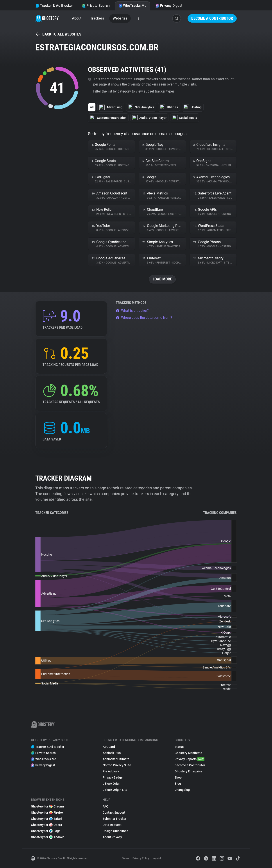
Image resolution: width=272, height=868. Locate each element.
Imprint (157, 858)
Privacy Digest (169, 6)
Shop (178, 777)
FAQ (106, 806)
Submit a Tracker (115, 819)
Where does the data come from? (144, 318)
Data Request (112, 825)
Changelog (182, 790)
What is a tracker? (132, 311)
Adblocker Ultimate (116, 759)
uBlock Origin (112, 784)
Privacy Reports (190, 759)
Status (179, 747)
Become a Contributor (212, 18)
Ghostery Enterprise (189, 771)
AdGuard (109, 747)
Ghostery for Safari (46, 819)
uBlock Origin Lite (115, 790)
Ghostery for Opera (47, 825)
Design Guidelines (115, 831)
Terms (125, 858)
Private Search (96, 6)
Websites (120, 18)
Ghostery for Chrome (48, 806)
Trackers (97, 18)
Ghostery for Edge (46, 831)
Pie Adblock (111, 771)
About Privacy (112, 837)
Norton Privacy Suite (117, 765)
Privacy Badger (113, 777)
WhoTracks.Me (132, 6)
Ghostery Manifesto (188, 753)
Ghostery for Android (48, 837)
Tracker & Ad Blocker (54, 6)
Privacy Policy (141, 858)
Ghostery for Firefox (47, 813)
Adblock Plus (112, 753)
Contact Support (114, 813)
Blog (178, 784)
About (77, 18)
